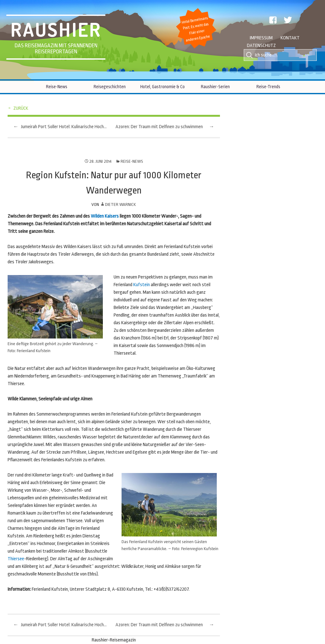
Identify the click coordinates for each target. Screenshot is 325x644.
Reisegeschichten (110, 87)
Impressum (261, 38)
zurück (21, 108)
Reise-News (57, 87)
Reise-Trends (268, 87)
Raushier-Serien (215, 87)
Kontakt (290, 38)
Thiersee (16, 559)
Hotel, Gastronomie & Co (162, 87)
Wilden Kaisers (105, 216)
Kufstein (142, 285)
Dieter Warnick (120, 204)
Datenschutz (261, 46)
